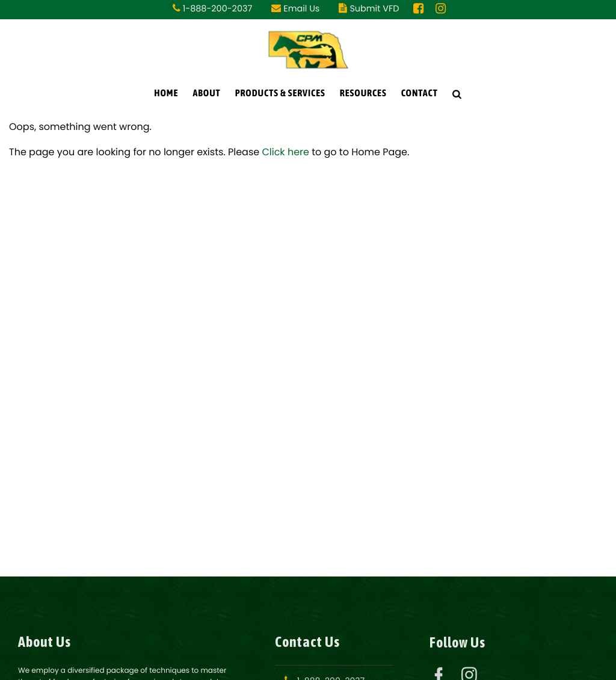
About (206, 93)
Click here (285, 152)
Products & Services (280, 93)
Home (166, 93)
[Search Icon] (457, 94)
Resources (363, 93)
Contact (420, 93)
